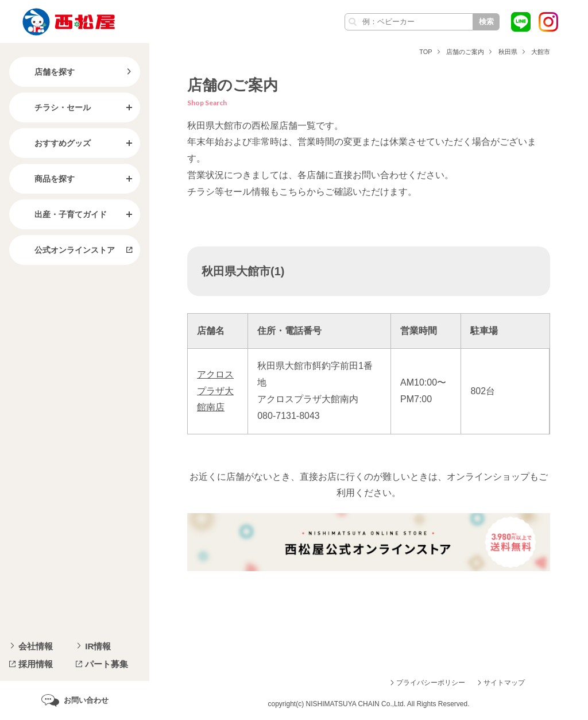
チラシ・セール (53, 107)
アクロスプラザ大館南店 (215, 391)
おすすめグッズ (53, 143)
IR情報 (98, 646)
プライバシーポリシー (431, 683)
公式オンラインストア (65, 250)
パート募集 (107, 664)
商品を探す (45, 179)
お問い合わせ (86, 700)
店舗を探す (45, 72)
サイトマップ (504, 683)
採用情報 (36, 664)
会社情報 (36, 646)
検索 (486, 22)
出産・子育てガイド (61, 214)
